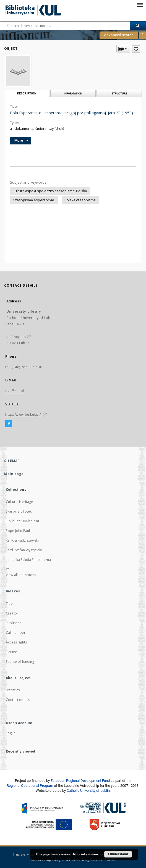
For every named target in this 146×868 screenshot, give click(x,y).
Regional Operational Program (30, 786)
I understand (118, 854)
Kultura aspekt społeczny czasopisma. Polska (50, 191)
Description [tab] (27, 93)
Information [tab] (73, 93)
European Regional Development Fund (80, 781)
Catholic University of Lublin (88, 791)
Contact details (18, 700)
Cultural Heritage (19, 502)
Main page (14, 474)
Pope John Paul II (19, 531)
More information (85, 854)
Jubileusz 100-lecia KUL (24, 521)
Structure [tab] (119, 93)
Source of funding (20, 662)
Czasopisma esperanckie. (34, 200)
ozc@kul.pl (15, 391)
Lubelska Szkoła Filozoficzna (28, 560)
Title (9, 604)
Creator (12, 613)
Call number (16, 633)
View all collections (21, 575)
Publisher (13, 623)
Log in (11, 733)
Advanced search (119, 35)
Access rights (16, 642)
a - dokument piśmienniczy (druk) (37, 129)
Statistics (13, 690)
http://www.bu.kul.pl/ (23, 414)
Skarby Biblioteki (19, 511)
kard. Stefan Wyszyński (24, 550)
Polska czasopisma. (80, 200)
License (12, 652)
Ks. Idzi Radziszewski (22, 540)
